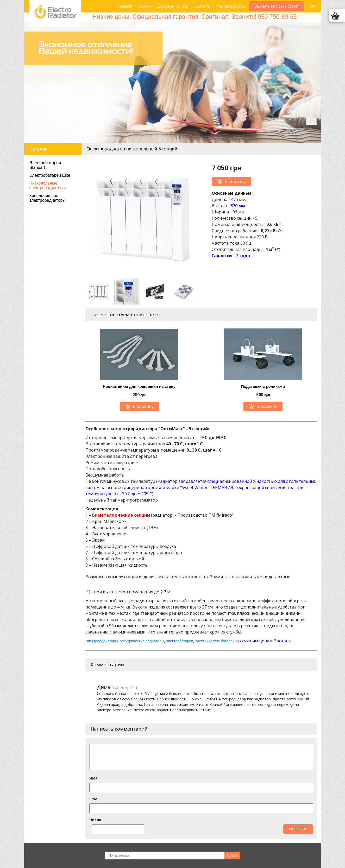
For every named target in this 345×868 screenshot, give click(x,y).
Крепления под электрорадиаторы (48, 198)
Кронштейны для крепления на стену (139, 386)
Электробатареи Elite (50, 175)
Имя (93, 778)
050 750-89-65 (277, 17)
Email (94, 799)
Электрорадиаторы (102, 641)
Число (95, 820)
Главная (125, 6)
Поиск (232, 855)
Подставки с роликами (263, 386)
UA (313, 6)
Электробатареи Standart (45, 165)
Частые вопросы (231, 6)
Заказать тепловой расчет (277, 6)
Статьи (145, 6)
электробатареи (180, 641)
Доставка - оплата (173, 6)
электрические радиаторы (142, 641)
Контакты (203, 6)
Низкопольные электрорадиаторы (48, 185)
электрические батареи (215, 641)
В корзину (231, 181)
